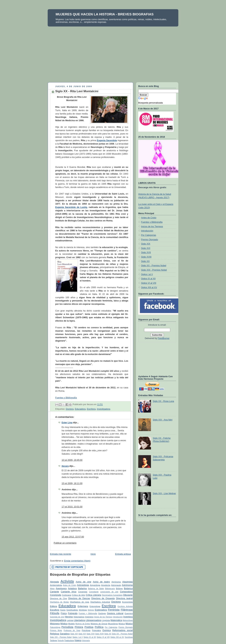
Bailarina (82, 589)
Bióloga (119, 589)
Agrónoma (116, 582)
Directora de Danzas (79, 598)
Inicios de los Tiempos (103, 617)
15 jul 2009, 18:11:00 (72, 483)
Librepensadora (94, 620)
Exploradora (101, 610)
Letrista (70, 620)
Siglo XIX (74, 634)
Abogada (54, 582)
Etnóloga (83, 610)
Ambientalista (56, 585)
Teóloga (53, 640)
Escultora (55, 610)
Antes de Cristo (70, 585)
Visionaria (86, 641)
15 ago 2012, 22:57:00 (73, 537)
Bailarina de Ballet (96, 589)
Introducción (118, 617)
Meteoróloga (128, 620)
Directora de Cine (58, 598)
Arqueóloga (95, 585)
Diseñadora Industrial (100, 602)
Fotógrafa (73, 613)
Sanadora (65, 634)
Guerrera (129, 613)
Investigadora (104, 409)
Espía (63, 610)
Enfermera (83, 606)
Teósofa (61, 641)
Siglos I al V (78, 637)
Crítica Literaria (93, 595)
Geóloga (102, 613)
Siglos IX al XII (90, 637)
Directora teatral (124, 598)
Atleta (52, 589)
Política (99, 627)
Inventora (128, 617)
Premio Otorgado (126, 627)
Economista (127, 602)
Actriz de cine (83, 582)
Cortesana (67, 595)
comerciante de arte (109, 592)
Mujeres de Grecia (99, 624)
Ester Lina (67, 423)
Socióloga (129, 637)
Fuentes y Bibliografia (88, 614)
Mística (64, 624)
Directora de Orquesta (103, 598)
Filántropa (127, 610)
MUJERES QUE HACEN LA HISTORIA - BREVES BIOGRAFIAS (105, 14)
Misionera (55, 624)
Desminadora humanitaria (112, 595)
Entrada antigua (123, 554)
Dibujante (128, 595)
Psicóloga (86, 630)
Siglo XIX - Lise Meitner (164, 493)
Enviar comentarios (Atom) (77, 561)
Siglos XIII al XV (117, 637)
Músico (129, 624)
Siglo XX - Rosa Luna (163, 401)
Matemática (116, 620)
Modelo (71, 624)
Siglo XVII (90, 634)
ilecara (65, 466)
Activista (67, 581)
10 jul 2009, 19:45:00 (72, 460)
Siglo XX (108, 634)
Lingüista (106, 620)
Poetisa (89, 627)
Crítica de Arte (78, 595)
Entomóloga (95, 606)
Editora (53, 606)
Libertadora (80, 620)
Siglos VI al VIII (103, 637)
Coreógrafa (56, 595)
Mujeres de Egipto (83, 624)
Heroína (69, 617)
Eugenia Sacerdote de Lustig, (72, 207)
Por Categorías (111, 627)
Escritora (91, 409)
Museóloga (113, 624)
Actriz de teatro (101, 582)
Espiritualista (72, 610)
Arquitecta (106, 585)
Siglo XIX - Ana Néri (163, 420)
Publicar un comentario (65, 543)
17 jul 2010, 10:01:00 (72, 507)
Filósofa (55, 613)
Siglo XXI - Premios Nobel (61, 637)
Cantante (54, 592)
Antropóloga (83, 585)
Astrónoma (127, 585)
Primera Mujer (56, 630)
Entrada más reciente (61, 554)
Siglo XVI (82, 634)
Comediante (94, 592)
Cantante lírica (69, 592)
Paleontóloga (55, 627)
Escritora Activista (125, 606)
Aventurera (61, 589)
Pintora (79, 627)
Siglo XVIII (99, 634)
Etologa (91, 610)
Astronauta (116, 585)
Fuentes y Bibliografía (66, 398)
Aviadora (72, 589)
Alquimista (127, 582)
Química (107, 630)
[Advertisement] (113, 53)
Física (64, 613)
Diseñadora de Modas (59, 602)
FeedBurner (164, 338)
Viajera (78, 640)
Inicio (93, 554)
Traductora (69, 640)
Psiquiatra (96, 630)
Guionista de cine (57, 617)
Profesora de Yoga (72, 630)
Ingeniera (89, 617)
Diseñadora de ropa (80, 602)
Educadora (80, 409)
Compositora (126, 592)
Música (122, 624)
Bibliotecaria (110, 589)
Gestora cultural (115, 613)
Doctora (70, 409)
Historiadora (79, 617)
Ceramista (83, 592)
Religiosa (55, 634)
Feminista (114, 610)
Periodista (67, 627)
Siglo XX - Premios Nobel (122, 634)
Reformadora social (122, 630)
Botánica (128, 589)
